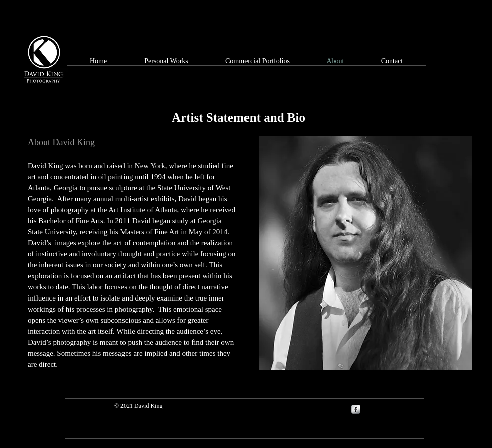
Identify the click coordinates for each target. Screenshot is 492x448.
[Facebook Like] (424, 24)
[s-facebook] (356, 409)
